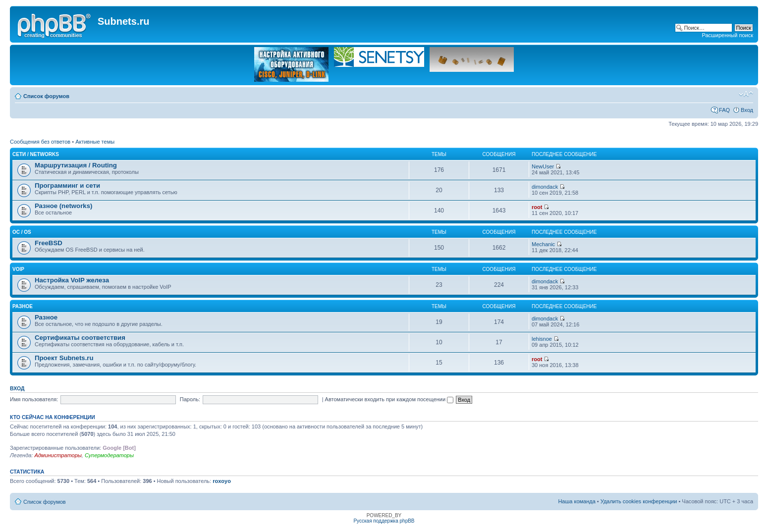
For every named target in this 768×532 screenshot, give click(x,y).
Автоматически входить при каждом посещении (389, 399)
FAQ (724, 110)
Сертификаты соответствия (80, 338)
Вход (747, 110)
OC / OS (22, 232)
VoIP (18, 269)
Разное (23, 306)
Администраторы (58, 455)
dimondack (545, 187)
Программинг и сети (67, 186)
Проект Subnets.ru (64, 358)
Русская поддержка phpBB (384, 521)
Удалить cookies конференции (639, 501)
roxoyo (222, 481)
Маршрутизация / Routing (76, 165)
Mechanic (543, 244)
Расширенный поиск (727, 35)
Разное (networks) (63, 206)
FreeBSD (49, 243)
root (537, 207)
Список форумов (46, 96)
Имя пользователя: (34, 399)
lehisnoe (542, 339)
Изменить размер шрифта (746, 94)
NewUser (543, 166)
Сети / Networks (36, 154)
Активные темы (95, 142)
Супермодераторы (109, 455)
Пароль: (190, 399)
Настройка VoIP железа (72, 280)
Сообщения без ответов (40, 142)
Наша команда (576, 501)
